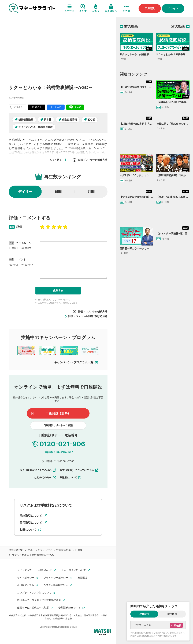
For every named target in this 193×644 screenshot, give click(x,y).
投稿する (58, 290)
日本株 (48, 120)
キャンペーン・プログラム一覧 (76, 362)
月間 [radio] (91, 192)
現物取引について (33, 516)
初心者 (91, 120)
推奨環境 (82, 578)
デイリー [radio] (25, 192)
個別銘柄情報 (69, 120)
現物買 (178, 626)
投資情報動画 (26, 120)
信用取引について (33, 523)
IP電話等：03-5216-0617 (57, 452)
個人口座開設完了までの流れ (38, 470)
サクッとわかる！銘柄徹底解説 (36, 127)
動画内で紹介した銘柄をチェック (154, 606)
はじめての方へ (45, 477)
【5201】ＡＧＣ (142, 625)
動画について (31, 530)
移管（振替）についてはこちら (79, 470)
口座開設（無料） (58, 413)
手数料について (71, 477)
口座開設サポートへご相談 (58, 425)
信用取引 (172, 614)
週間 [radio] (58, 192)
